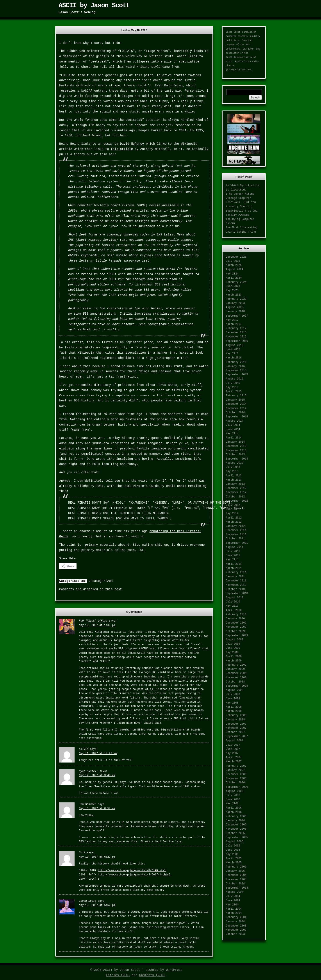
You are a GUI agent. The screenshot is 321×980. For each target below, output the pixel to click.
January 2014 (235, 442)
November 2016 (236, 337)
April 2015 (234, 392)
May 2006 (232, 804)
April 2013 (234, 476)
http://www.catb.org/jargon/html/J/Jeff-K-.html (134, 875)
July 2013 (233, 467)
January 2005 (235, 871)
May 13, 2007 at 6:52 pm (97, 905)
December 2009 (236, 623)
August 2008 (235, 690)
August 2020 (235, 307)
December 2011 (236, 530)
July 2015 (233, 383)
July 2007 (233, 745)
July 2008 (233, 694)
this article (122, 149)
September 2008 (237, 686)
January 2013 (235, 484)
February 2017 (236, 328)
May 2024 (232, 274)
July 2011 (233, 551)
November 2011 (236, 535)
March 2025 (234, 265)
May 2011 (232, 560)
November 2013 (236, 451)
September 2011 (237, 543)
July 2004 (233, 896)
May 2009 (232, 652)
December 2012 (236, 488)
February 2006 (236, 816)
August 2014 (235, 421)
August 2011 (235, 547)
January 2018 (235, 312)
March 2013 (234, 480)
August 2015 (235, 379)
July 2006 (233, 795)
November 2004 (236, 880)
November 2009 (236, 627)
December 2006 (236, 774)
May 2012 (232, 513)
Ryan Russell (88, 771)
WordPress (174, 970)
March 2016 (234, 358)
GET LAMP (248, 49)
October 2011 (235, 539)
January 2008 (235, 720)
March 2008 (234, 711)
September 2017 (237, 316)
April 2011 (234, 564)
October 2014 (235, 413)
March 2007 (234, 762)
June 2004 (233, 901)
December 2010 (236, 581)
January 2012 (235, 526)
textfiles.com (234, 57)
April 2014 (234, 438)
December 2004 (236, 875)
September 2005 (237, 837)
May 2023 (232, 290)
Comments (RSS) (152, 975)
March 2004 (234, 913)
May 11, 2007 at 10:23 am (98, 754)
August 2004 (235, 892)
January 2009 (235, 669)
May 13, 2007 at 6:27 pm (97, 857)
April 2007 (234, 757)
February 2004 (236, 917)
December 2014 (236, 404)
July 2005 (233, 846)
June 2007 (233, 749)
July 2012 (233, 505)
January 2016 (235, 366)
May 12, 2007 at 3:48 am (97, 775)
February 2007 (236, 766)
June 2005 (233, 850)
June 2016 (233, 349)
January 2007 (235, 770)
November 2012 (236, 492)
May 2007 (232, 753)
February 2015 (236, 396)
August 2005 (235, 842)
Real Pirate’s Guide (141, 486)
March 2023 (234, 295)
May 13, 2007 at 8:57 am (97, 809)
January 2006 (235, 821)
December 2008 (236, 673)
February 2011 (236, 572)
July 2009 (233, 644)
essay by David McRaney (124, 144)
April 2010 (234, 610)
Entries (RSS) (118, 975)
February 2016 (236, 362)
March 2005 (234, 863)
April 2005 (234, 859)
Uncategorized (101, 581)
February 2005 (236, 867)
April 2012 (234, 518)
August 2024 (235, 269)
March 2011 (234, 568)
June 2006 (233, 800)
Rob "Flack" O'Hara (93, 621)
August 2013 (235, 463)
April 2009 (234, 657)
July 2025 (233, 261)
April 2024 (234, 278)
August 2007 (235, 741)
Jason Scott (88, 901)
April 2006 (234, 808)
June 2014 (233, 429)
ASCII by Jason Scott (94, 5)
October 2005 (235, 833)
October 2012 (235, 497)
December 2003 (236, 926)
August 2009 (235, 640)
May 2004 (232, 905)
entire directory (96, 385)
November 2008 (236, 678)
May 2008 (232, 703)
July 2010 (233, 602)
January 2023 (235, 303)
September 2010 (237, 593)
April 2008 (234, 707)
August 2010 (235, 598)
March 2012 (234, 522)
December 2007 (236, 724)
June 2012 (233, 509)
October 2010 (235, 589)
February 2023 (236, 299)
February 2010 (236, 615)
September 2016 (237, 341)
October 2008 (235, 682)
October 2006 (235, 783)
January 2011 (235, 577)
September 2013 (237, 459)
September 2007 (237, 736)
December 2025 (236, 257)
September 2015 (237, 375)
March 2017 (234, 324)
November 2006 (236, 779)
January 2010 (235, 619)
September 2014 (237, 417)
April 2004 (234, 909)
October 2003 (235, 934)
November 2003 (236, 930)
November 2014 (236, 408)
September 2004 (237, 888)
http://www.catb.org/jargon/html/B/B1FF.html (132, 871)
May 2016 (232, 354)
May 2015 (232, 387)
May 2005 (232, 854)
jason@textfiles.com (238, 70)
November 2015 (236, 371)
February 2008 (236, 715)
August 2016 (235, 345)
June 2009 (233, 648)
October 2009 (235, 631)
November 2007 (236, 728)
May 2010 (232, 606)
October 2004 (235, 884)
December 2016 (236, 333)
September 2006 (237, 787)
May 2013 (232, 471)
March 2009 (234, 661)
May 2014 (232, 434)
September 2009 (237, 636)
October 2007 (235, 732)
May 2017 (232, 320)
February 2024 (236, 282)
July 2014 (233, 425)
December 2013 (236, 446)
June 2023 (233, 286)
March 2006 (234, 812)
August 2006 (235, 791)
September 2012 (237, 501)
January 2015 (235, 400)
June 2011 (233, 556)
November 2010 (236, 585)
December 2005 (236, 825)
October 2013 (235, 455)
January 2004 (235, 922)
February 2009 (236, 665)
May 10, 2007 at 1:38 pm (97, 625)
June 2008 (233, 699)
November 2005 (236, 829)
